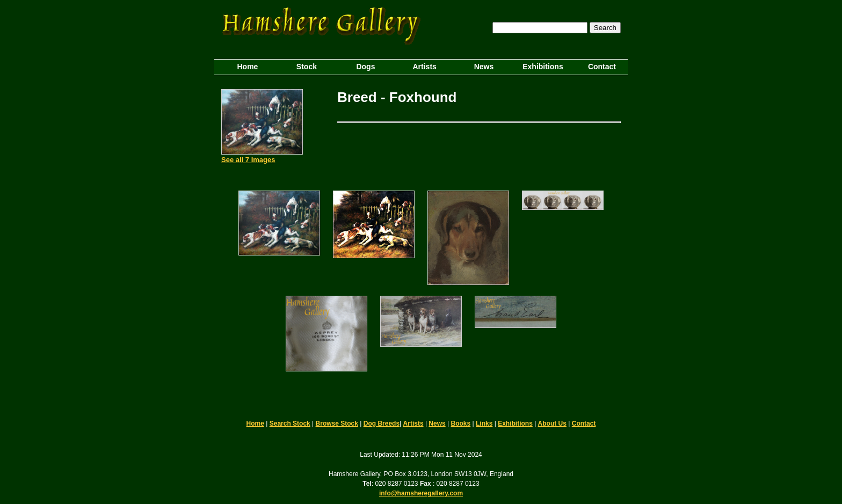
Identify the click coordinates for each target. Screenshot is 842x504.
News (437, 423)
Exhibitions (515, 423)
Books (461, 423)
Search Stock (290, 423)
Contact (584, 423)
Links (484, 423)
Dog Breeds (382, 423)
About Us (552, 423)
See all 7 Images (248, 160)
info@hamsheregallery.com (421, 493)
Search (605, 28)
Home (255, 423)
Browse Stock (337, 423)
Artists (413, 423)
